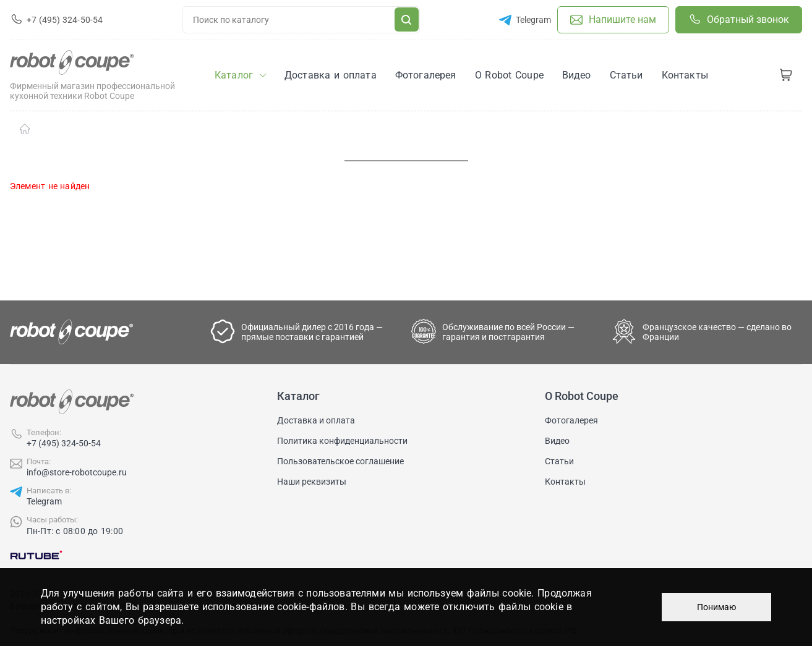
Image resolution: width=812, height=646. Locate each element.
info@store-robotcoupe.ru (77, 472)
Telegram (44, 501)
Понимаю (716, 607)
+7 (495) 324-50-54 (64, 443)
